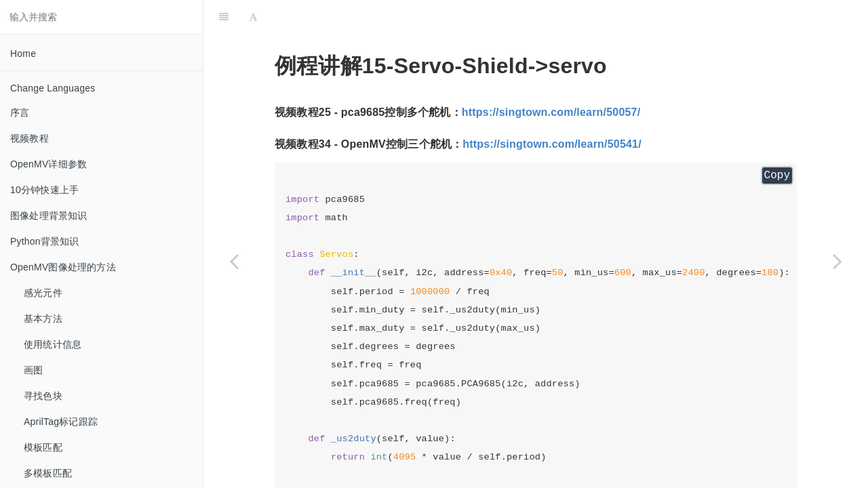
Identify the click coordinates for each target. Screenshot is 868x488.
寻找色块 (43, 396)
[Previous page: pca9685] (234, 261)
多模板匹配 (48, 473)
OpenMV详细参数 (48, 164)
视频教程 (29, 138)
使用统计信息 (53, 344)
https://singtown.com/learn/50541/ (552, 144)
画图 (33, 370)
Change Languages (53, 88)
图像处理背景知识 (49, 216)
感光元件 (43, 293)
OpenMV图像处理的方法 (63, 267)
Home (23, 54)
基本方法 (43, 319)
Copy (777, 176)
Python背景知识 (45, 241)
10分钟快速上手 (44, 190)
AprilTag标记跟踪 (61, 422)
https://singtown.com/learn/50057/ (551, 112)
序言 (20, 113)
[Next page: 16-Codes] (837, 261)
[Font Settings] (253, 17)
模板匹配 (43, 447)
